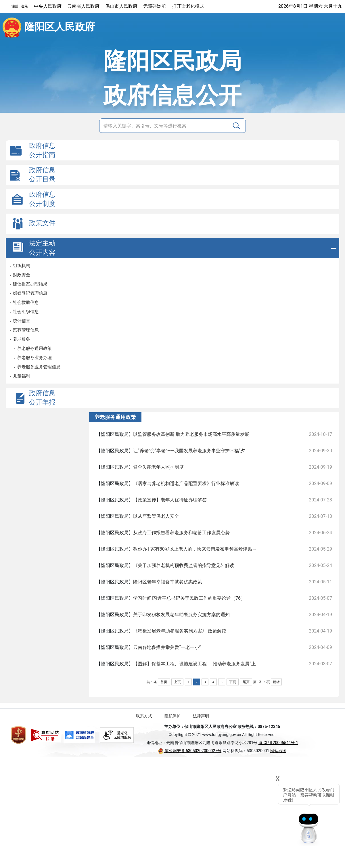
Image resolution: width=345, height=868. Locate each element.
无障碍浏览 (155, 6)
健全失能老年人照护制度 (158, 467)
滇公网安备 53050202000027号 (190, 751)
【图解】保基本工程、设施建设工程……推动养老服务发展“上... (196, 664)
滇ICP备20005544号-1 (278, 743)
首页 (164, 682)
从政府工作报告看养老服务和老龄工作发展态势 (181, 533)
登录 (25, 6)
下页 (233, 682)
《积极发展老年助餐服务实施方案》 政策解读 (180, 631)
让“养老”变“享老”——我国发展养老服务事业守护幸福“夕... (191, 451)
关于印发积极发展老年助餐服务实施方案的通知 (181, 615)
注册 (15, 6)
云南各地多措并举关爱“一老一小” (167, 647)
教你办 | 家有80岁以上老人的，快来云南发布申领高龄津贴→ (195, 549)
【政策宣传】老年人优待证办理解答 (170, 500)
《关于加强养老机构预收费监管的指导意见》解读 (184, 565)
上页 (177, 682)
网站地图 (278, 751)
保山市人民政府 (121, 6)
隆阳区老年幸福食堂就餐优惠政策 (168, 582)
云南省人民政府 (83, 6)
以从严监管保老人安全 (156, 516)
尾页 (246, 682)
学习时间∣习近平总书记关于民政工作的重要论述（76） (189, 598)
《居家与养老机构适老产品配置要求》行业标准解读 (186, 483)
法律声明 (201, 716)
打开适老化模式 (188, 6)
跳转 (276, 682)
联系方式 (144, 716)
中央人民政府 (48, 6)
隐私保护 (172, 716)
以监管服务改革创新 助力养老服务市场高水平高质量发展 (191, 434)
